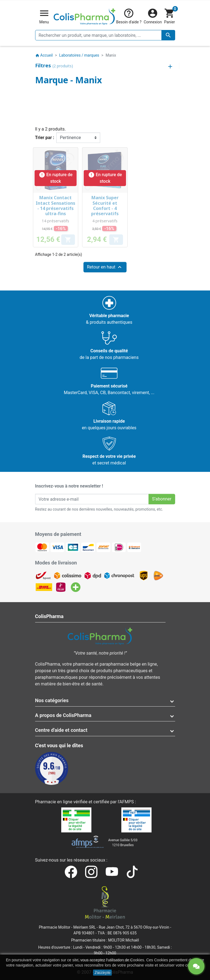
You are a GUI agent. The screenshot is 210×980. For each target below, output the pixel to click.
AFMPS (127, 802)
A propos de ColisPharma (63, 715)
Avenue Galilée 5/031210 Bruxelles (123, 843)
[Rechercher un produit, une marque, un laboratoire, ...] (105, 35)
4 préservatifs (105, 221)
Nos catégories (52, 700)
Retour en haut (105, 267)
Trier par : (45, 138)
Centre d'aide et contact (61, 730)
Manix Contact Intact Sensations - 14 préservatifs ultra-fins (55, 206)
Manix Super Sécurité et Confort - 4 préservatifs (105, 206)
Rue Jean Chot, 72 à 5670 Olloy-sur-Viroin (134, 927)
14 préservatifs (55, 221)
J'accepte (103, 973)
